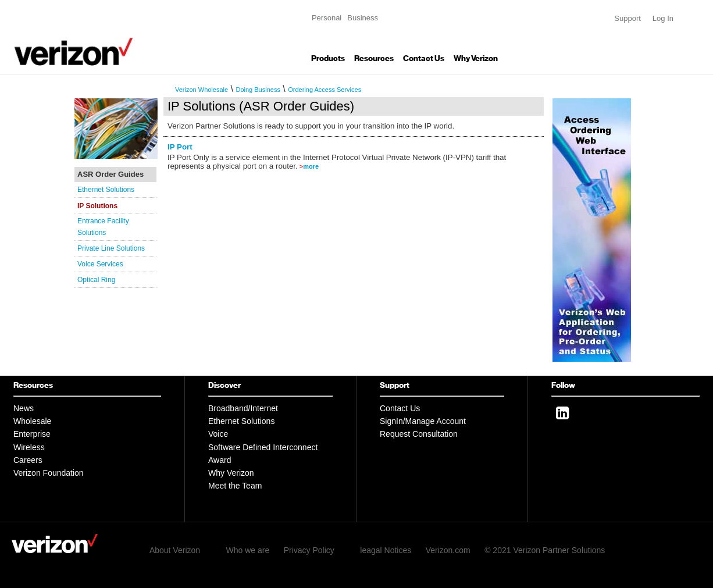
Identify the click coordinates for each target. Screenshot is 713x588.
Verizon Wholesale (202, 90)
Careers (28, 460)
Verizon (73, 37)
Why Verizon (476, 58)
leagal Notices (386, 550)
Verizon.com (448, 550)
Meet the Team (235, 486)
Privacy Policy (309, 550)
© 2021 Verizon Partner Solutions (545, 550)
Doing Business (258, 90)
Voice (218, 434)
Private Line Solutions (111, 248)
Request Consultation (419, 434)
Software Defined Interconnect (263, 447)
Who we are (248, 550)
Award (220, 460)
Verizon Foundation (49, 473)
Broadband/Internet (243, 408)
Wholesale (32, 421)
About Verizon (175, 550)
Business (363, 18)
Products (328, 58)
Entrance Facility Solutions (103, 227)
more (311, 166)
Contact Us (424, 58)
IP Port (180, 147)
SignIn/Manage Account (423, 421)
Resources (374, 58)
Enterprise (32, 434)
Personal (327, 18)
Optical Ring (96, 280)
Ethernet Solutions (106, 190)
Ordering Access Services (325, 90)
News (24, 408)
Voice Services (100, 264)
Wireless (29, 447)
